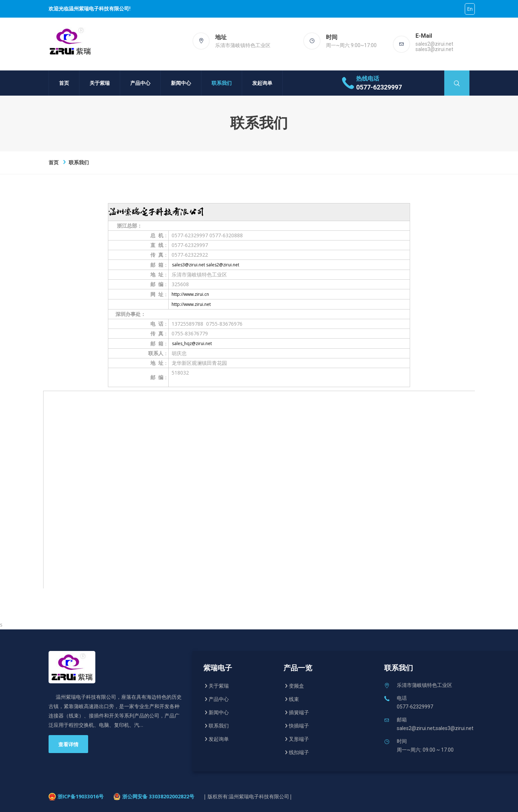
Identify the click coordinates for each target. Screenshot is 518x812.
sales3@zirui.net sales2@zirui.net (206, 265)
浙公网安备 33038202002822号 (158, 796)
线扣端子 (299, 752)
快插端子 (299, 726)
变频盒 (296, 686)
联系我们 (222, 83)
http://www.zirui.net (191, 304)
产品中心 (140, 83)
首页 (64, 83)
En (470, 9)
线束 (294, 699)
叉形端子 (299, 739)
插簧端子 (299, 712)
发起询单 (262, 83)
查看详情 (68, 744)
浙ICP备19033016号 (81, 796)
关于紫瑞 (100, 83)
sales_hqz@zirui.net (192, 343)
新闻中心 (181, 83)
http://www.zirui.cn (190, 294)
